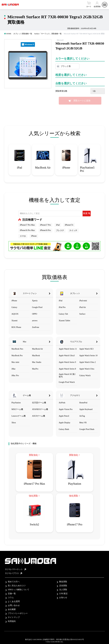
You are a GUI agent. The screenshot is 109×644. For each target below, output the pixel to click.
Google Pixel (37, 307)
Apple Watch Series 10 (88, 356)
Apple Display (65, 423)
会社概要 (12, 609)
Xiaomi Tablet (64, 321)
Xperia (35, 301)
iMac (14, 369)
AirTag (82, 416)
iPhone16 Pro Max (27, 230)
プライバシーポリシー (18, 613)
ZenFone (36, 327)
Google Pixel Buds (87, 429)
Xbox (14, 423)
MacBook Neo (17, 349)
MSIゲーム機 (17, 409)
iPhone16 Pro (45, 230)
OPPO (35, 314)
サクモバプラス (13, 573)
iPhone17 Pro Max (27, 225)
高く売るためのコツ (17, 586)
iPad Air (83, 307)
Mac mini (15, 362)
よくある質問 (14, 601)
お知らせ (63, 598)
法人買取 (63, 590)
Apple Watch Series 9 (67, 362)
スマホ (23, 236)
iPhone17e (69, 225)
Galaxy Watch (85, 375)
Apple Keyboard (86, 409)
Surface (82, 314)
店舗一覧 (12, 594)
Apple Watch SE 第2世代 (67, 375)
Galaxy (14, 307)
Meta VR (83, 423)
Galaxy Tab (63, 314)
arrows (35, 321)
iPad (58, 225)
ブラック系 (66, 66)
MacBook (36, 356)
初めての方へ (14, 582)
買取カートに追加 (82, 101)
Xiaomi (14, 321)
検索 (87, 213)
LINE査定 (63, 594)
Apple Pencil (64, 416)
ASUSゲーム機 (39, 416)
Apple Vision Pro (66, 409)
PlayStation (16, 403)
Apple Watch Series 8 (67, 369)
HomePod (83, 403)
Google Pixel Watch (67, 382)
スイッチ (73, 230)
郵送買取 (63, 582)
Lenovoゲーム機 (19, 416)
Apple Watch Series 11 (68, 349)
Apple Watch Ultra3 (67, 356)
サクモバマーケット (15, 569)
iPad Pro (62, 307)
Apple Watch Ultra (87, 369)
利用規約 (12, 621)
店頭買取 (63, 586)
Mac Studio (37, 362)
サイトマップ (14, 617)
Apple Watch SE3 (86, 349)
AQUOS (15, 314)
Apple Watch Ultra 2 (88, 362)
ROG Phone (16, 327)
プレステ (60, 230)
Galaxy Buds (64, 429)
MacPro (35, 369)
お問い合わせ (14, 605)
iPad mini (83, 301)
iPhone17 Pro (45, 225)
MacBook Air (38, 349)
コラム (11, 598)
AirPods (62, 403)
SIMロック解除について (19, 590)
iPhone (34, 236)
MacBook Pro (17, 356)
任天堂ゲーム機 (39, 403)
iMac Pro (15, 375)
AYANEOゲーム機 (40, 409)
